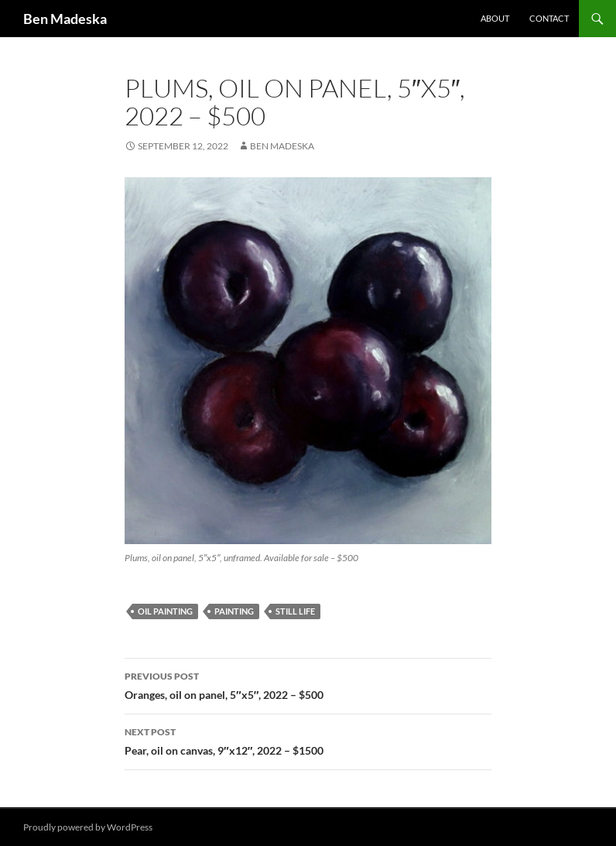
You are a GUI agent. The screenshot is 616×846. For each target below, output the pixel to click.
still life (295, 611)
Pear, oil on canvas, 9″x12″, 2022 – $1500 (308, 740)
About (495, 18)
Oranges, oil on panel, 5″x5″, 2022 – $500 (308, 684)
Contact (549, 18)
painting (234, 611)
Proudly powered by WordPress (88, 827)
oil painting (165, 611)
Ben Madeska (65, 19)
